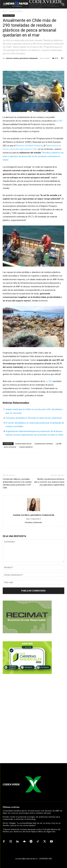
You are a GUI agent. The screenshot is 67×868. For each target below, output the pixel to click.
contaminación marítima (44, 444)
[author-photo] (34, 511)
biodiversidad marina (23, 444)
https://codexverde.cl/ (33, 519)
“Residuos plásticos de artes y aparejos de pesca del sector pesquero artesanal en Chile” (33, 156)
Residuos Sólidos (16, 11)
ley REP (59, 121)
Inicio (5, 11)
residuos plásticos (26, 447)
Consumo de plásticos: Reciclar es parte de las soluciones (34, 418)
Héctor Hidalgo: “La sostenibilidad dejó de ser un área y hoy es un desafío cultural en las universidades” (32, 824)
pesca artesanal (10, 447)
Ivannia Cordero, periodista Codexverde (22, 58)
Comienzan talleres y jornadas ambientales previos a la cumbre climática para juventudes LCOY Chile (17, 483)
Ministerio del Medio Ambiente (29, 146)
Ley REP (49, 381)
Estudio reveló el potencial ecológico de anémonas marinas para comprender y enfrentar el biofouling (31, 818)
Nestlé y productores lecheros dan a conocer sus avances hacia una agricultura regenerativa (49, 482)
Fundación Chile (30, 149)
